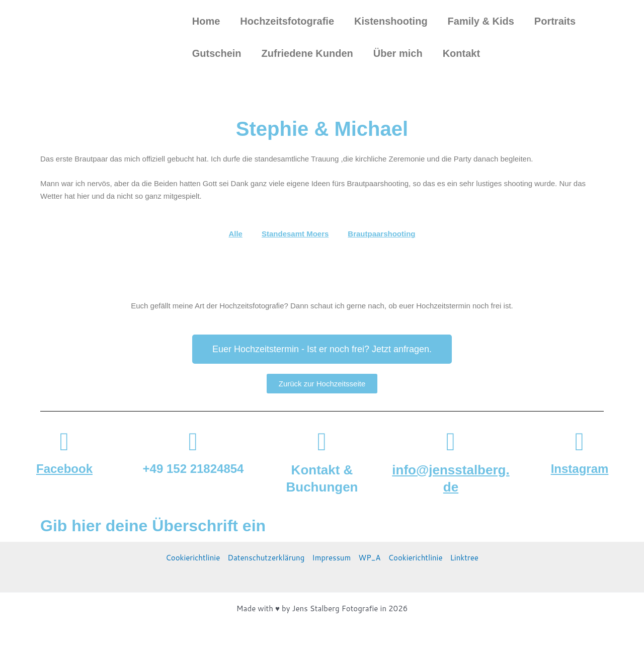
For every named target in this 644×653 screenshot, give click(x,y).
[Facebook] (64, 442)
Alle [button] (235, 234)
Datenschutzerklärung (266, 558)
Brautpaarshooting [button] (381, 234)
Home (206, 21)
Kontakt (461, 53)
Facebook (64, 469)
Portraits (555, 21)
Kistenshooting (391, 21)
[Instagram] (580, 442)
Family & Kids (481, 21)
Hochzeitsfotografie (287, 21)
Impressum (331, 558)
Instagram (580, 469)
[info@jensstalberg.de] (451, 442)
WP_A (369, 558)
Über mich (398, 53)
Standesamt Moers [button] (295, 234)
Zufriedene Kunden (307, 53)
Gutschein (217, 53)
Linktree (464, 558)
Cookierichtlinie (193, 558)
